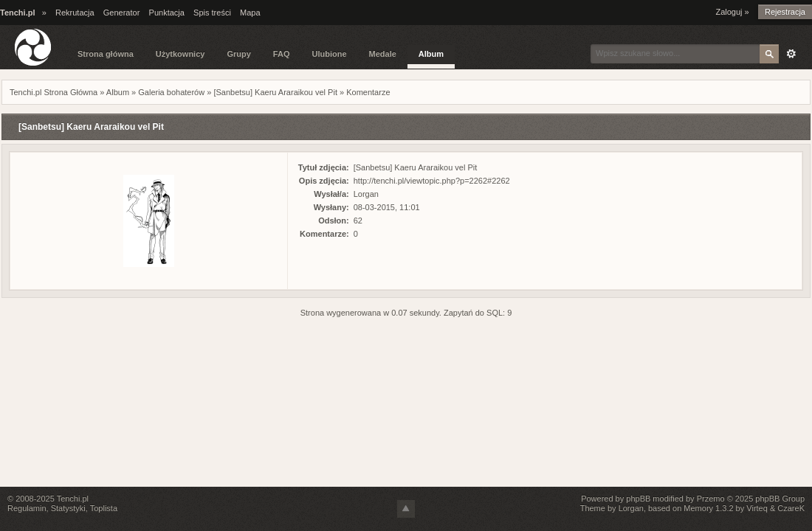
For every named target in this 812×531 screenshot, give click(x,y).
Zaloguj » (732, 12)
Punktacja (167, 13)
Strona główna (106, 54)
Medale (383, 54)
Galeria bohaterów (171, 92)
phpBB (638, 499)
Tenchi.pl (73, 499)
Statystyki (68, 508)
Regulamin (27, 508)
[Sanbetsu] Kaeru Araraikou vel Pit (275, 92)
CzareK (791, 508)
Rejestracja (785, 12)
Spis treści (212, 13)
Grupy (238, 54)
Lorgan (366, 194)
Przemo (711, 499)
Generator (122, 13)
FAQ (282, 54)
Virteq (757, 508)
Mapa (250, 13)
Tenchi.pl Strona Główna (54, 92)
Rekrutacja (75, 13)
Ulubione (329, 54)
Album (431, 54)
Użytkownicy (180, 54)
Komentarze (368, 92)
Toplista (104, 508)
